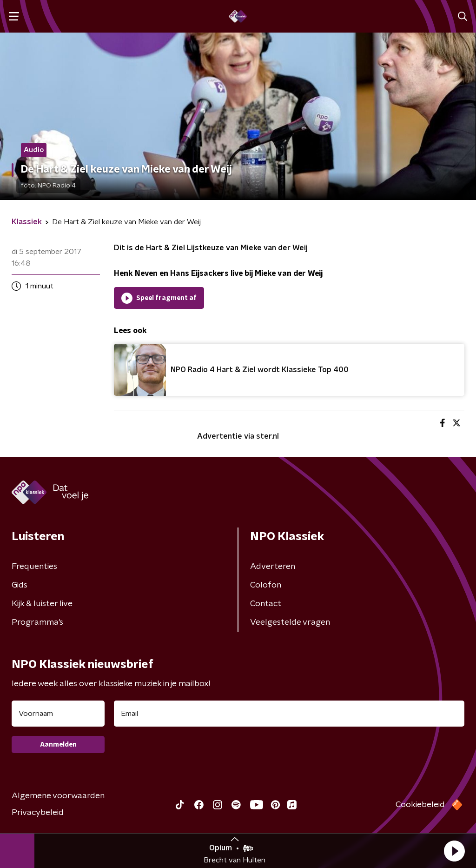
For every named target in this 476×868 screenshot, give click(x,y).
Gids (20, 585)
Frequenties (34, 567)
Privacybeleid (38, 813)
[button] (454, 851)
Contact (266, 604)
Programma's (37, 622)
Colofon (266, 585)
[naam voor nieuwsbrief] (58, 714)
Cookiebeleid (420, 805)
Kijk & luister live (42, 604)
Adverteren (273, 567)
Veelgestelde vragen (290, 622)
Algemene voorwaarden (58, 796)
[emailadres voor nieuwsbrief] (289, 714)
